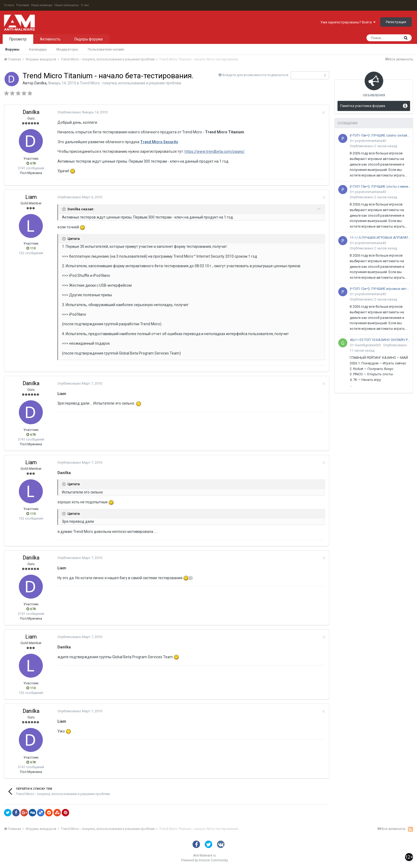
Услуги (9, 5)
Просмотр (18, 39)
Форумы (12, 49)
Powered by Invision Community (205, 860)
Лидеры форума (88, 39)
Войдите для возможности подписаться (255, 75)
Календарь (38, 49)
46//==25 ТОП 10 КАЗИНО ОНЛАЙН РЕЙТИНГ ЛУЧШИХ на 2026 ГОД (380, 340)
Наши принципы (67, 5)
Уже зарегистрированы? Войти (348, 22)
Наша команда (42, 5)
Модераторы (67, 49)
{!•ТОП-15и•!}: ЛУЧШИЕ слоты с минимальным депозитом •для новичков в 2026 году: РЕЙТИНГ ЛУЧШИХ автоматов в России (380, 186)
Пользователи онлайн (106, 49)
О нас (85, 5)
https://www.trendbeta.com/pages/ (215, 151)
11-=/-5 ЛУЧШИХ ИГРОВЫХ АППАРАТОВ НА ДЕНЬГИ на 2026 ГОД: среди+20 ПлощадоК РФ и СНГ (380, 238)
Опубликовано (82, 112)
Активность (50, 39)
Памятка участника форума (363, 106)
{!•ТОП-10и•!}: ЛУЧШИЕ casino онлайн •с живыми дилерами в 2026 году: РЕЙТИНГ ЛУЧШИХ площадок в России (380, 135)
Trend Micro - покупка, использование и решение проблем (130, 83)
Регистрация (396, 22)
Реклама (23, 5)
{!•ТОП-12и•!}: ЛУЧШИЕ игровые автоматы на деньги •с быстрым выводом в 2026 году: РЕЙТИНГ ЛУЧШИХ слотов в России (380, 289)
